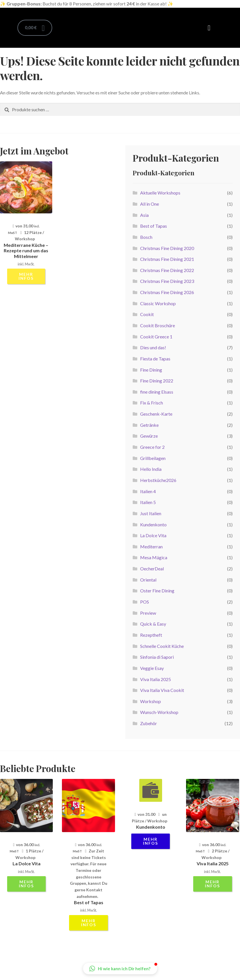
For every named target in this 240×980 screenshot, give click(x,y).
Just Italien (151, 513)
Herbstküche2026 (158, 480)
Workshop (151, 701)
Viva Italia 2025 (156, 679)
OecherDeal (152, 569)
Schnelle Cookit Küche (162, 646)
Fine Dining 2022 (157, 381)
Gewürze (149, 436)
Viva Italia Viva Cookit (162, 690)
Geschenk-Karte (156, 414)
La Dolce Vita (153, 535)
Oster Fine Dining (157, 591)
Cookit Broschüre (158, 325)
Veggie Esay (152, 668)
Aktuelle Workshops (160, 193)
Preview (148, 613)
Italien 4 (148, 491)
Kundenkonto (153, 524)
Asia (144, 215)
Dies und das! (153, 347)
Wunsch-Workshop (159, 712)
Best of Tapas (154, 226)
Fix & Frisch (152, 403)
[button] (209, 28)
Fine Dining (151, 370)
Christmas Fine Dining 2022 (167, 270)
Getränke (149, 425)
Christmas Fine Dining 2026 (167, 292)
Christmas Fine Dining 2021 (167, 259)
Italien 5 (148, 502)
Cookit (147, 314)
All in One (150, 204)
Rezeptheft (151, 635)
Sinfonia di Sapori (157, 657)
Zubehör (149, 723)
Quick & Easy (153, 624)
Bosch (146, 237)
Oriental (148, 580)
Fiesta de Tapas (155, 359)
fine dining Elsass (157, 392)
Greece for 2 (152, 447)
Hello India (151, 469)
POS (145, 602)
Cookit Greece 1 (156, 337)
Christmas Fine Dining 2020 (167, 248)
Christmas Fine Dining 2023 (167, 281)
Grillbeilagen (153, 458)
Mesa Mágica (154, 557)
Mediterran (151, 546)
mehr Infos (26, 276)
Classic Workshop (158, 303)
